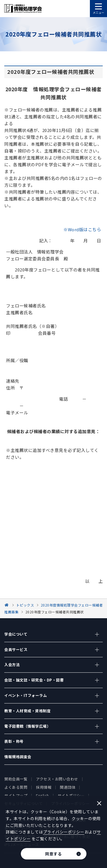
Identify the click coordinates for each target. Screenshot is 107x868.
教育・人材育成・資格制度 (27, 711)
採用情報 (44, 787)
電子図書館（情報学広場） (27, 726)
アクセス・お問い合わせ (57, 779)
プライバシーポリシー (64, 832)
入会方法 (12, 665)
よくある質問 (16, 787)
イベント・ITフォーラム (26, 695)
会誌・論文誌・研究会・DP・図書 (34, 680)
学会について (16, 634)
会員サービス (16, 649)
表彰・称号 (14, 741)
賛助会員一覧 (16, 779)
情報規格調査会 (18, 757)
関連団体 (68, 787)
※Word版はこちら (82, 229)
